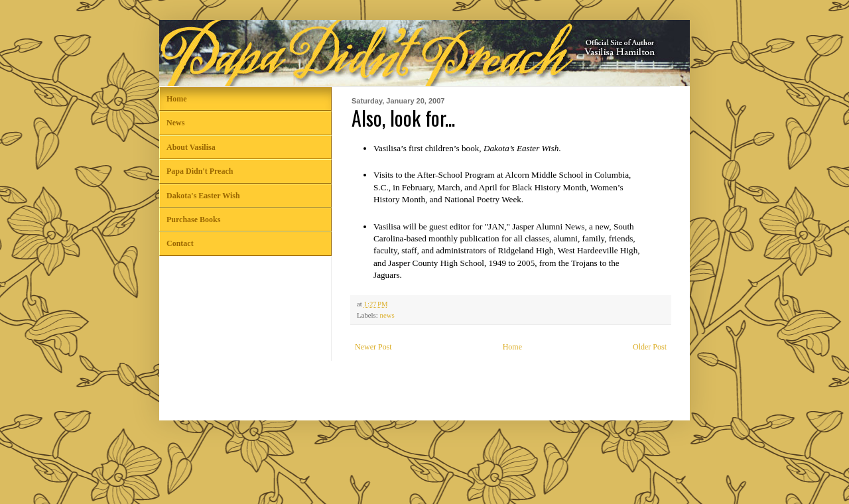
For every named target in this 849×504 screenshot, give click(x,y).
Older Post (650, 347)
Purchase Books (193, 220)
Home (512, 347)
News (175, 123)
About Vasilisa (191, 147)
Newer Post (373, 347)
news (387, 315)
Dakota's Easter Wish (203, 196)
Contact (180, 243)
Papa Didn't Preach (200, 171)
